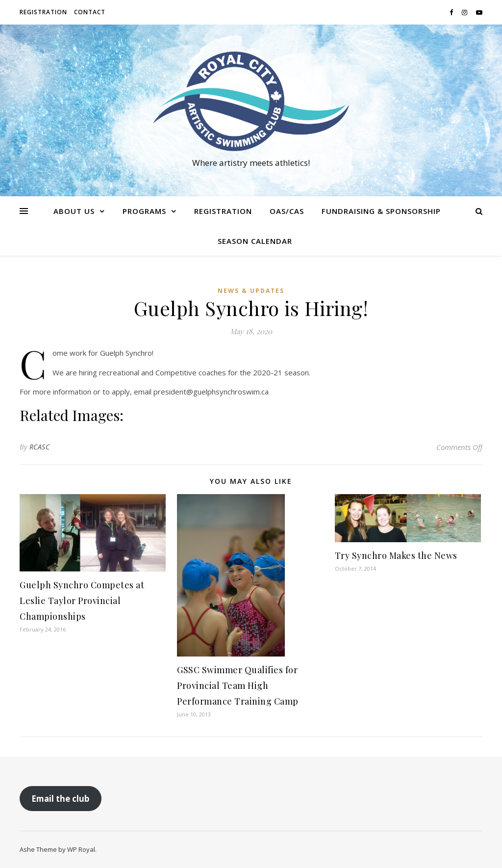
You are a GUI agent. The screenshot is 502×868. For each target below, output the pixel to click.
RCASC (40, 447)
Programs (144, 211)
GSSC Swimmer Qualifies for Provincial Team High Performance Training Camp (238, 685)
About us (74, 211)
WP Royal (81, 849)
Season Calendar (255, 241)
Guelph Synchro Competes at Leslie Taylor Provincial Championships (82, 601)
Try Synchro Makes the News (396, 555)
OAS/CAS (287, 211)
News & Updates (251, 291)
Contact (90, 12)
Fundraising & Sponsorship (381, 211)
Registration (43, 12)
